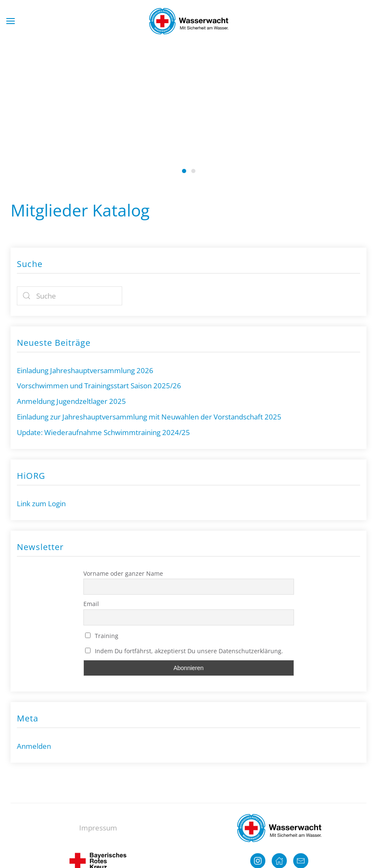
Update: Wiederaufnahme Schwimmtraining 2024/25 (103, 432)
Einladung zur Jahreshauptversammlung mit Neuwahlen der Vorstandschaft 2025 (149, 417)
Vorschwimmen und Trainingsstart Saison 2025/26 (99, 386)
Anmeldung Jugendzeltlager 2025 (71, 401)
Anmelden (34, 746)
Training (102, 636)
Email (91, 604)
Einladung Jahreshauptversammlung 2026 (85, 370)
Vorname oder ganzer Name (123, 573)
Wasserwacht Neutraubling (184, 171)
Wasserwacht (193, 171)
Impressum (98, 833)
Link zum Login (41, 503)
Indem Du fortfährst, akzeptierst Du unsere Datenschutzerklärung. (184, 651)
